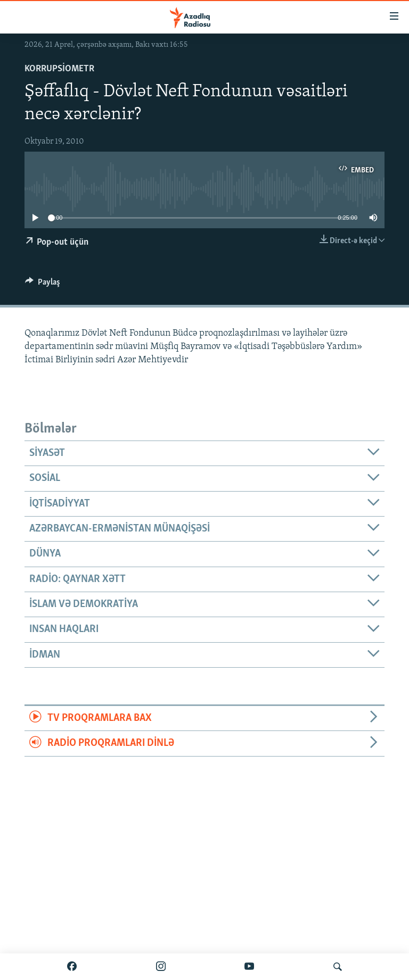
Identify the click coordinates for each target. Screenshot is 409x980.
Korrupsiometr (59, 69)
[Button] (43, 285)
